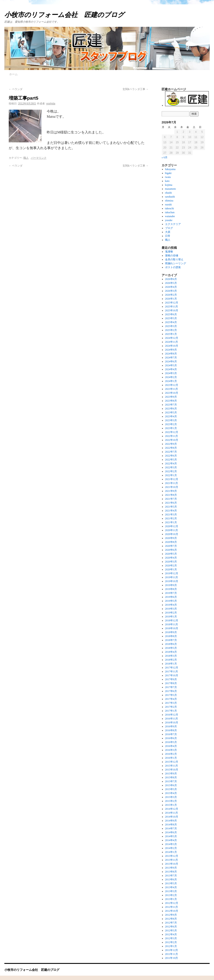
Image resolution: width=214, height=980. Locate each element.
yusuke (169, 220)
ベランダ (16, 89)
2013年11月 (172, 860)
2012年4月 (171, 934)
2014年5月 (171, 836)
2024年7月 (171, 358)
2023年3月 (171, 420)
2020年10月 (172, 534)
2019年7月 (171, 593)
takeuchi (170, 208)
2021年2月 (171, 518)
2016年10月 (172, 723)
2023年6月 (171, 409)
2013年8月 (171, 872)
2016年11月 (172, 719)
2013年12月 (172, 856)
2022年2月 (171, 471)
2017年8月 (171, 683)
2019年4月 (171, 605)
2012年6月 (171, 927)
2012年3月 (171, 938)
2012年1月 (171, 946)
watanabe (170, 216)
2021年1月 (171, 522)
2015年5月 (171, 789)
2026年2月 (171, 295)
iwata (168, 177)
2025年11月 (172, 307)
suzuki (168, 205)
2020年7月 (171, 546)
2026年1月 (171, 299)
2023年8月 (171, 401)
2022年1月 (171, 475)
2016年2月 (171, 754)
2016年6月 (171, 738)
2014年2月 (171, 848)
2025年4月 (171, 322)
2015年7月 (171, 781)
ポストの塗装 (173, 267)
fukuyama (170, 169)
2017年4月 (171, 699)
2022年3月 (171, 467)
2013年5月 (171, 883)
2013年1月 (171, 899)
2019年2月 (171, 613)
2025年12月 (172, 303)
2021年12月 (172, 479)
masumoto (171, 189)
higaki (168, 173)
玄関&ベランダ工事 (135, 89)
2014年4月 (171, 840)
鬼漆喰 (169, 252)
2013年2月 (171, 895)
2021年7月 (171, 499)
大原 (168, 232)
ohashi (168, 193)
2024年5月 (171, 365)
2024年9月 (171, 350)
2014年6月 (171, 832)
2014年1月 (171, 852)
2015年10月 (172, 770)
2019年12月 (172, 573)
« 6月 (165, 157)
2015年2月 (171, 801)
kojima (169, 185)
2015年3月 (171, 797)
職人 (26, 158)
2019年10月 (172, 581)
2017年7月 (171, 687)
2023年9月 (171, 397)
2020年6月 (171, 550)
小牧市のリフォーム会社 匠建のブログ (64, 15)
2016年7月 (171, 734)
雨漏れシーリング (176, 263)
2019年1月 (171, 617)
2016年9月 (171, 726)
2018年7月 (171, 640)
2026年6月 (171, 279)
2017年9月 (171, 679)
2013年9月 (171, 868)
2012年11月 (172, 907)
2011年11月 (172, 954)
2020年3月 (171, 562)
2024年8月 (171, 354)
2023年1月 (171, 428)
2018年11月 (172, 624)
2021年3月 (171, 515)
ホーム (13, 74)
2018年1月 (171, 664)
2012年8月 (171, 919)
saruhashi (170, 197)
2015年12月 (172, 762)
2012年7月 (171, 923)
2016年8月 (171, 730)
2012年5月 (171, 931)
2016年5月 (171, 742)
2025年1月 (171, 334)
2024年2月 (171, 377)
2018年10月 (172, 628)
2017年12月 (172, 668)
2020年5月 (171, 554)
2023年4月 (171, 416)
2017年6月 (171, 691)
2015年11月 (172, 766)
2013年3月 (171, 891)
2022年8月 (171, 448)
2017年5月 (171, 695)
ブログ (169, 228)
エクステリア (173, 224)
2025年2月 (171, 330)
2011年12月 (172, 950)
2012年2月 (171, 942)
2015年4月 (171, 793)
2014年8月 (171, 825)
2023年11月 (172, 389)
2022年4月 (171, 464)
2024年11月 (172, 342)
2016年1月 (171, 758)
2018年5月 (171, 648)
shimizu (169, 201)
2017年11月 (172, 672)
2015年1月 (171, 805)
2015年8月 (171, 777)
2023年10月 (172, 393)
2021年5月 (171, 507)
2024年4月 (171, 369)
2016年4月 (171, 746)
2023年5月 (171, 412)
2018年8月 (171, 636)
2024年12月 (172, 338)
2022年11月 (172, 436)
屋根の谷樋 (172, 256)
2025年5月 (171, 318)
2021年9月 (171, 491)
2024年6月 (171, 361)
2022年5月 (171, 460)
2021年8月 (171, 495)
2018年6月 (171, 644)
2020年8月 (171, 542)
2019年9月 (171, 585)
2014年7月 (171, 828)
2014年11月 (172, 813)
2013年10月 (172, 864)
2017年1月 (171, 711)
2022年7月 (171, 452)
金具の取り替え (174, 259)
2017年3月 (171, 703)
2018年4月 (171, 652)
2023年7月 (171, 405)
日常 (168, 236)
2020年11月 (172, 530)
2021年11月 (172, 483)
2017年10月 (172, 675)
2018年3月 (171, 656)
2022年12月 (172, 432)
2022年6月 (171, 456)
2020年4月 (171, 558)
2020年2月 (171, 566)
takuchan (170, 212)
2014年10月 (172, 817)
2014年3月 (171, 844)
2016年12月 (172, 715)
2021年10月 (172, 487)
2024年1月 (171, 381)
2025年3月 (171, 326)
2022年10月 (172, 440)
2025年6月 (171, 314)
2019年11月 (172, 577)
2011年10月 (172, 958)
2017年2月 (171, 707)
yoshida (51, 104)
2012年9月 (171, 915)
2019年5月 (171, 601)
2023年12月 (172, 385)
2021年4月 (171, 511)
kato (167, 181)
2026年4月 (171, 287)
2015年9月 (171, 774)
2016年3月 (171, 750)
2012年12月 (172, 903)
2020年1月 (171, 569)
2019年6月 (171, 597)
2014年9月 (171, 821)
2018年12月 (172, 620)
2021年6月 (171, 503)
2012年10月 (172, 911)
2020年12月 (172, 526)
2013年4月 (171, 887)
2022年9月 (171, 444)
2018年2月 (171, 660)
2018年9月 (171, 632)
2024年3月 (171, 373)
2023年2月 (171, 424)
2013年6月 (171, 879)
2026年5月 (171, 283)
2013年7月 (171, 876)
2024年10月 (172, 346)
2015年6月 (171, 785)
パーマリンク (39, 158)
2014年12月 (172, 809)
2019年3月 (171, 609)
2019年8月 (171, 589)
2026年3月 (171, 291)
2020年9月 (171, 538)
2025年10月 (172, 310)
